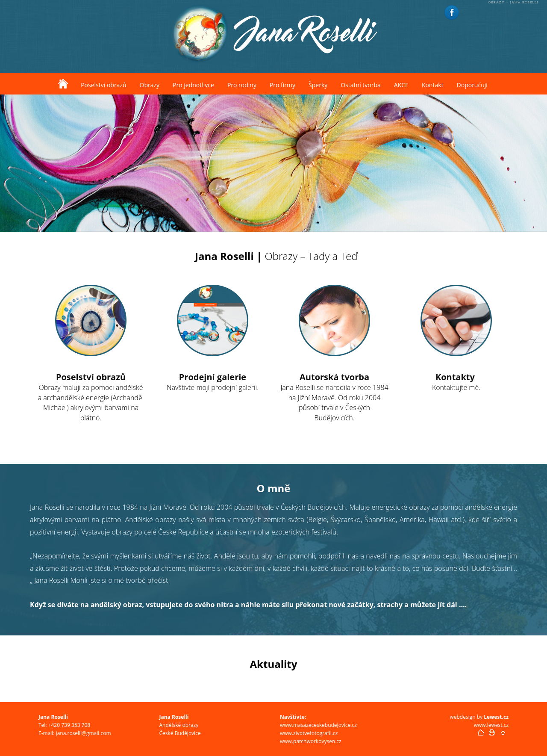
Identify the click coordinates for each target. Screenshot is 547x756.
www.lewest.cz (491, 725)
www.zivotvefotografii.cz (309, 733)
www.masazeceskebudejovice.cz (318, 725)
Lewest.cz (496, 717)
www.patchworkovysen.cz (311, 741)
